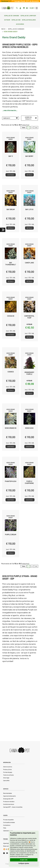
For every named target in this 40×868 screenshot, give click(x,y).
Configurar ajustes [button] (24, 863)
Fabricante (11, 118)
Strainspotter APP (8, 799)
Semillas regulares (29, 20)
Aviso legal (6, 778)
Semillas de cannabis (12, 15)
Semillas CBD (16, 20)
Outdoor (7, 20)
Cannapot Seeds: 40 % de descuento (26, 1)
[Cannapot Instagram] (4, 853)
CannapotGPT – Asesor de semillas (13, 807)
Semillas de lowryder (28, 15)
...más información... (10, 110)
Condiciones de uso (9, 804)
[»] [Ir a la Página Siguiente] (36, 128)
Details (29, 175)
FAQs (5, 828)
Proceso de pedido (8, 820)
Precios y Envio (7, 769)
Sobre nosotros (8, 767)
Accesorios (20, 24)
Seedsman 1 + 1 (7, 1)
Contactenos (7, 825)
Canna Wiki (6, 780)
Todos (24, 128)
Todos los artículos (8, 775)
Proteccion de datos (9, 801)
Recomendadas (8, 793)
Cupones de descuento (9, 796)
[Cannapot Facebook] (7, 853)
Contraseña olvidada (9, 822)
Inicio (3, 29)
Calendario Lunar (8, 831)
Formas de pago (8, 772)
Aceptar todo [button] (24, 860)
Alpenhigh (6, 843)
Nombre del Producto (31, 118)
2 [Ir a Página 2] (32, 128)
